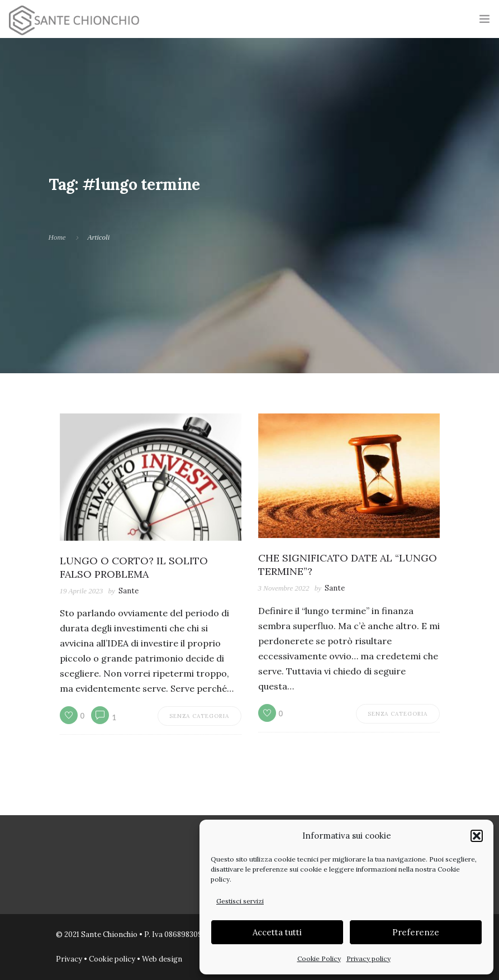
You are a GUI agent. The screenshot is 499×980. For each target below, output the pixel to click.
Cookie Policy (319, 958)
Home (57, 237)
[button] (477, 836)
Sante (129, 591)
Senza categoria (199, 716)
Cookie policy (112, 959)
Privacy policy (369, 958)
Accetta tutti (277, 932)
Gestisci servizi (240, 901)
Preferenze (416, 932)
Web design (162, 959)
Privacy (69, 959)
